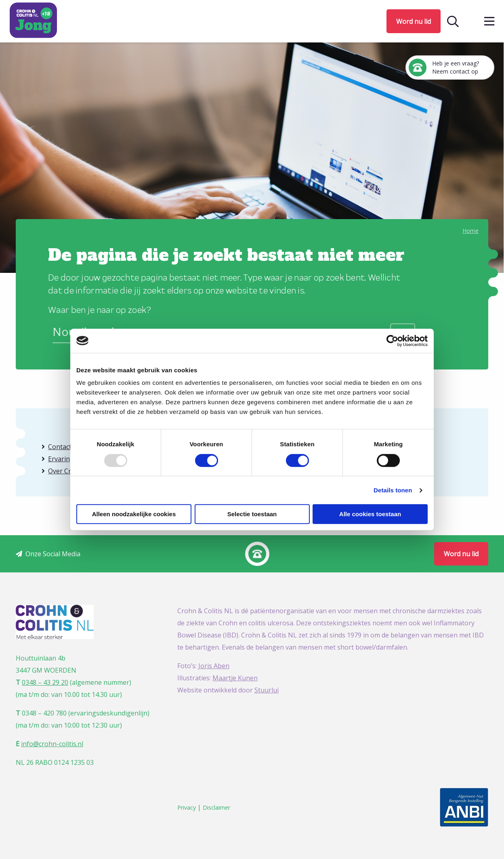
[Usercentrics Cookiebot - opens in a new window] (392, 341)
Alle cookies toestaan (370, 514)
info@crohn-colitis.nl (52, 744)
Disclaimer (216, 807)
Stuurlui (267, 690)
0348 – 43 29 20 (45, 682)
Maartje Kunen (235, 678)
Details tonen (393, 490)
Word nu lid (414, 21)
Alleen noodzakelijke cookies (134, 514)
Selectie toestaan (252, 514)
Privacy (187, 807)
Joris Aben (214, 666)
